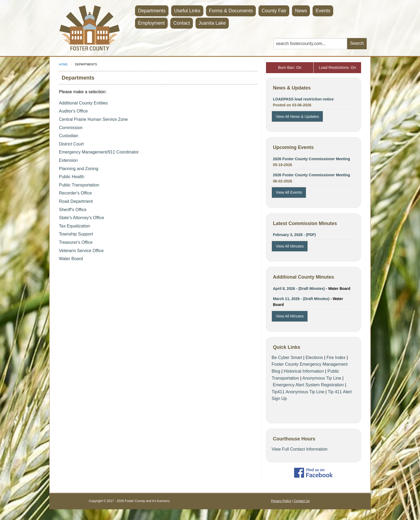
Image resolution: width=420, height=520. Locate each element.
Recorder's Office (75, 193)
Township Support (76, 234)
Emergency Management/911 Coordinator (99, 152)
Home (63, 64)
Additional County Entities (83, 103)
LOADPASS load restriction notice (303, 99)
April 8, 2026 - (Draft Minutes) (299, 289)
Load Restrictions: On (337, 68)
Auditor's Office (73, 111)
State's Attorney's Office (82, 218)
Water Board (71, 259)
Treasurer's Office (76, 242)
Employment (151, 23)
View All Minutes (290, 246)
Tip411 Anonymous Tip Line (298, 392)
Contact (182, 23)
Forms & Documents (231, 11)
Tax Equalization (75, 226)
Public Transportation (79, 185)
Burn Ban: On (290, 68)
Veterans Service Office (81, 251)
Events (323, 11)
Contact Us (302, 501)
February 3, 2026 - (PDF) (294, 235)
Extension (68, 160)
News (301, 11)
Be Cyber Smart (287, 358)
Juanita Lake (212, 23)
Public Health (72, 177)
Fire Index (336, 358)
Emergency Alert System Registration (308, 385)
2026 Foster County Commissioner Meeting (312, 159)
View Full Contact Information (300, 449)
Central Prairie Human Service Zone (93, 119)
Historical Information (304, 371)
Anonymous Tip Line (322, 378)
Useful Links (187, 11)
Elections (314, 358)
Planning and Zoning (79, 169)
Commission (71, 128)
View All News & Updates (297, 117)
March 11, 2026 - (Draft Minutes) (301, 299)
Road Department (76, 201)
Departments (152, 11)
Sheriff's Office (73, 210)
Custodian (69, 136)
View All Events (289, 192)
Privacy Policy (281, 501)
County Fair (274, 11)
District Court (71, 144)
